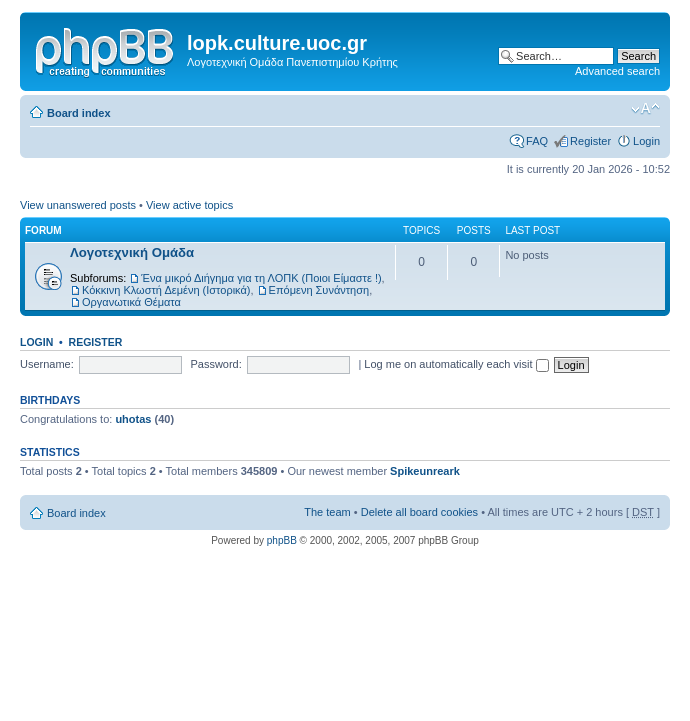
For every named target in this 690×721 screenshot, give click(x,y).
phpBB (282, 540)
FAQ (537, 141)
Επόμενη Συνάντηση (319, 290)
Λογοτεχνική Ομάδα (132, 252)
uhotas (133, 419)
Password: (215, 364)
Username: (47, 364)
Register (590, 141)
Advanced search (617, 71)
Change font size (645, 109)
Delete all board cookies (419, 512)
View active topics (189, 205)
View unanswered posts (78, 205)
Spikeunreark (425, 471)
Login (646, 141)
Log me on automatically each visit (456, 364)
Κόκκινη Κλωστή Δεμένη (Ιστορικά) (166, 290)
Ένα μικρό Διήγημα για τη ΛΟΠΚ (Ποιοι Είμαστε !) (261, 278)
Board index (79, 113)
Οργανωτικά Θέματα (131, 302)
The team (327, 512)
